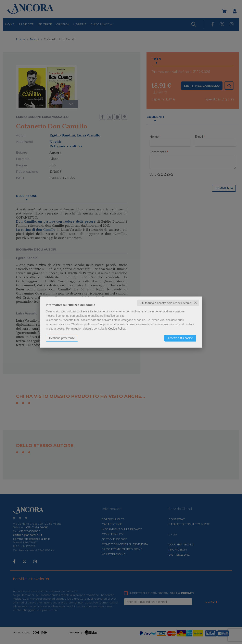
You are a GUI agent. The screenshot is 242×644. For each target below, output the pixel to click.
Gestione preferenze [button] (62, 338)
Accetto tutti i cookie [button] (180, 338)
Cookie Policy (117, 328)
